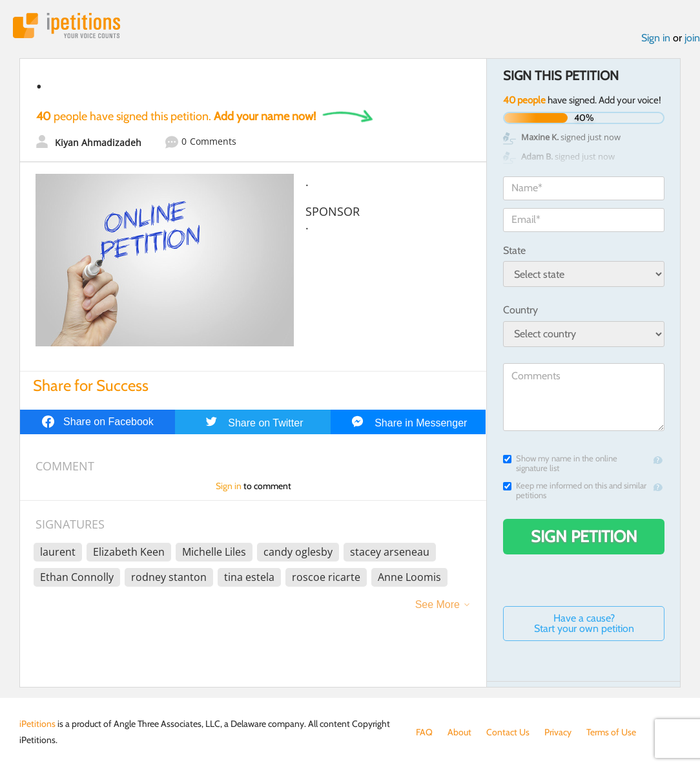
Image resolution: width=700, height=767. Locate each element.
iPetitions (67, 26)
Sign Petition (584, 536)
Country (520, 310)
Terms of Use (611, 732)
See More (437, 604)
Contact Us (508, 732)
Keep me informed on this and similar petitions (575, 490)
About (459, 732)
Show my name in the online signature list (560, 463)
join (692, 38)
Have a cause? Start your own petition (584, 623)
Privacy (558, 732)
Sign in (656, 38)
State (514, 250)
